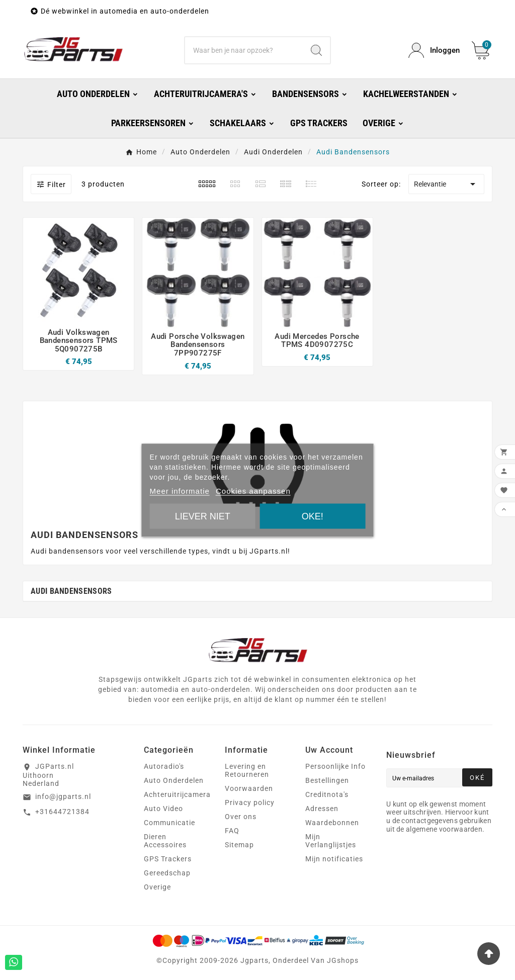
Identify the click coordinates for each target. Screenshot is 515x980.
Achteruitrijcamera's (180, 794)
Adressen (322, 809)
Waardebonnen (332, 823)
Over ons (241, 817)
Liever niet (203, 516)
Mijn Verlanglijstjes (331, 841)
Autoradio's (164, 766)
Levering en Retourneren (247, 770)
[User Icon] (434, 51)
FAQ (232, 831)
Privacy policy (250, 803)
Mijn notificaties (334, 859)
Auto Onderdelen (174, 780)
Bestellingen (327, 780)
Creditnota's (327, 794)
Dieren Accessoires (165, 841)
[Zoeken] (244, 50)
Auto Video (163, 809)
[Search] (316, 50)
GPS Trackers (168, 859)
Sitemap (239, 845)
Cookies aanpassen (253, 491)
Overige (157, 887)
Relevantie (446, 184)
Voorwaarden (249, 788)
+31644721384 (62, 812)
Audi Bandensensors (71, 591)
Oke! (313, 516)
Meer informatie (180, 491)
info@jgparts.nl (63, 796)
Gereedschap (167, 873)
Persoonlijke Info (335, 766)
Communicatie (169, 823)
